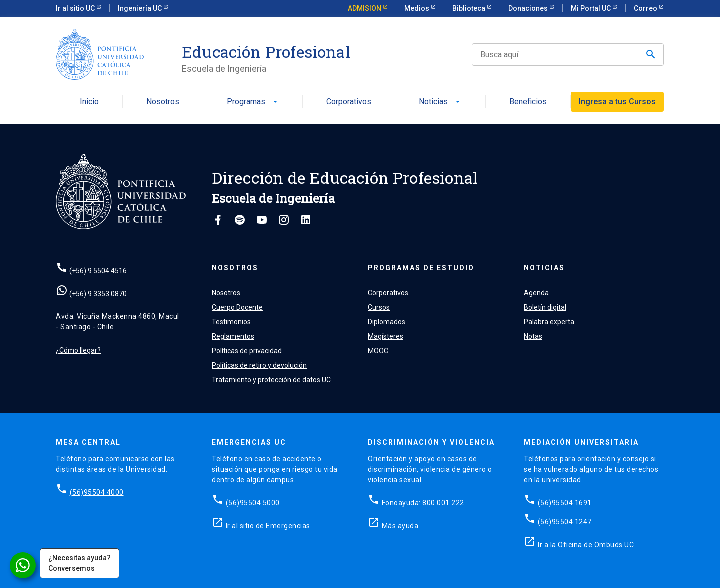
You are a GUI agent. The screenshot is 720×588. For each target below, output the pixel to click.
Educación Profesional (266, 52)
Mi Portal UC (592, 8)
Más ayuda (400, 526)
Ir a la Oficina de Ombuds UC (586, 545)
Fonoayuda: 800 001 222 (423, 503)
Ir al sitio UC (76, 8)
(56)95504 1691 (565, 503)
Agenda (536, 293)
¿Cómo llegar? (78, 350)
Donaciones (529, 8)
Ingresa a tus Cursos (617, 102)
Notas (533, 336)
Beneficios (528, 102)
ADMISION (365, 8)
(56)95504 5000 (253, 503)
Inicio (89, 102)
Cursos (379, 307)
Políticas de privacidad (247, 351)
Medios (418, 8)
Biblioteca (470, 8)
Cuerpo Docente (237, 307)
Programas (253, 102)
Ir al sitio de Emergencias (268, 526)
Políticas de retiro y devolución (259, 365)
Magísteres (386, 336)
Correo (646, 8)
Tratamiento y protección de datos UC (271, 380)
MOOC (378, 351)
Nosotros (163, 102)
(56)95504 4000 (97, 492)
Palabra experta (549, 322)
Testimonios (231, 322)
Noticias (440, 102)
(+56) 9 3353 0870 (98, 294)
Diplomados (387, 322)
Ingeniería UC (141, 8)
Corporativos (349, 102)
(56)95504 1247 (565, 522)
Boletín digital (545, 307)
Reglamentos (233, 336)
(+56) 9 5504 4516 (98, 271)
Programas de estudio (421, 268)
